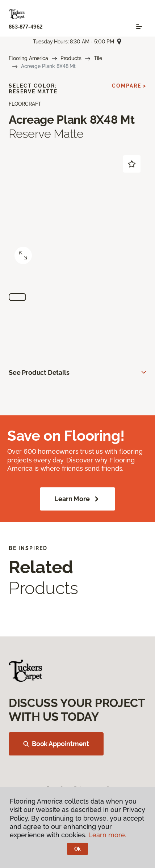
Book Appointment (56, 744)
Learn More (77, 499)
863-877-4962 (26, 27)
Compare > (129, 86)
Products (71, 58)
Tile (98, 58)
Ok (78, 849)
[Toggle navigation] (139, 26)
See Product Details (39, 372)
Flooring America (28, 58)
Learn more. (107, 835)
